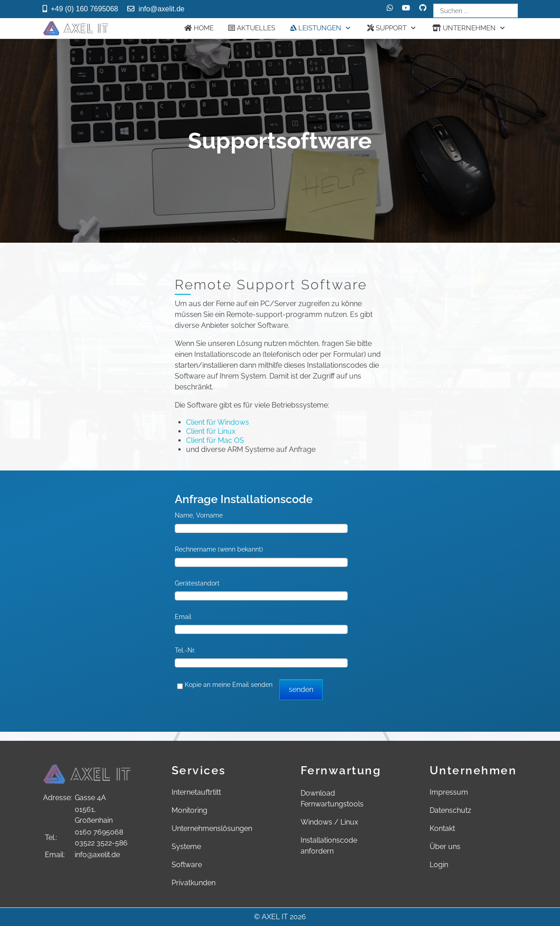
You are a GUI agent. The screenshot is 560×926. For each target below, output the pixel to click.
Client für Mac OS (215, 440)
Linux (349, 822)
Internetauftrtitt (196, 792)
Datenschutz (450, 810)
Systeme (186, 847)
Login (439, 865)
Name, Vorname (201, 515)
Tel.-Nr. (185, 650)
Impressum (449, 792)
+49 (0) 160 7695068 (84, 9)
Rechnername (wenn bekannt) (221, 549)
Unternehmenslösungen (212, 828)
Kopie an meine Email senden (229, 685)
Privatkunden (194, 883)
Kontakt (442, 828)
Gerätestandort (197, 583)
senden (301, 689)
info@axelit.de (162, 9)
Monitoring (189, 810)
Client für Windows (218, 422)
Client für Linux (211, 431)
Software (187, 865)
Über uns (445, 847)
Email (183, 617)
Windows (316, 822)
